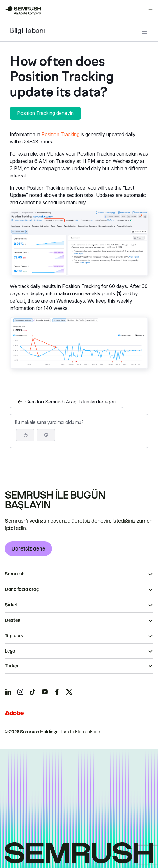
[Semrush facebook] (57, 692)
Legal (11, 651)
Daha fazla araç (22, 589)
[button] (46, 435)
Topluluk (14, 636)
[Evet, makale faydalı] (25, 435)
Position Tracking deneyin (45, 113)
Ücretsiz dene (28, 549)
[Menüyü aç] (150, 11)
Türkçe (12, 666)
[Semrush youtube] (45, 692)
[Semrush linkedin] (8, 692)
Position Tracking (60, 134)
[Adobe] (14, 713)
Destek (13, 620)
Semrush (15, 574)
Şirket (11, 605)
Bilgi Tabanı (27, 31)
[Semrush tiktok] (33, 692)
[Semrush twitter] (69, 692)
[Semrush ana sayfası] (23, 11)
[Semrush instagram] (20, 692)
